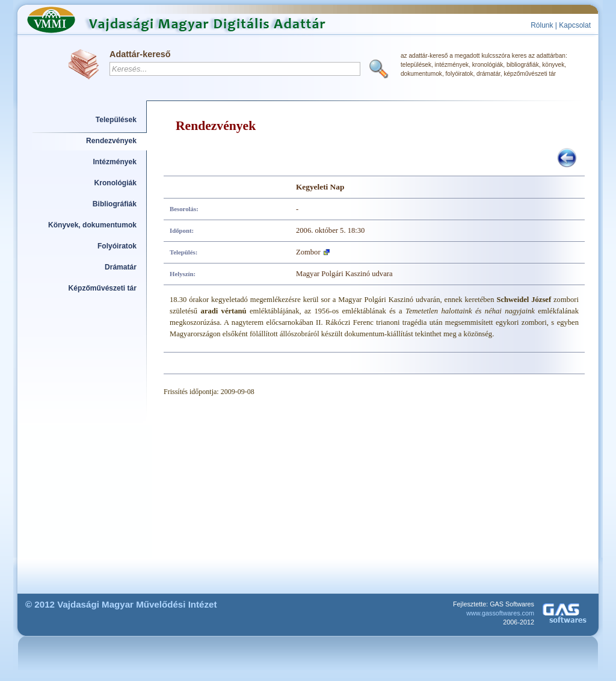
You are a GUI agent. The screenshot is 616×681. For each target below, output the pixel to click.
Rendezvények (111, 141)
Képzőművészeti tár (103, 288)
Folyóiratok (117, 246)
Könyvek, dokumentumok (92, 225)
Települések (116, 120)
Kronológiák (115, 183)
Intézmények (115, 162)
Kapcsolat (575, 25)
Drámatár (121, 267)
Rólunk (542, 25)
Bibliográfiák (115, 204)
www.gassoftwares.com (500, 613)
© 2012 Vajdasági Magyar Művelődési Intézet (121, 604)
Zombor (308, 252)
